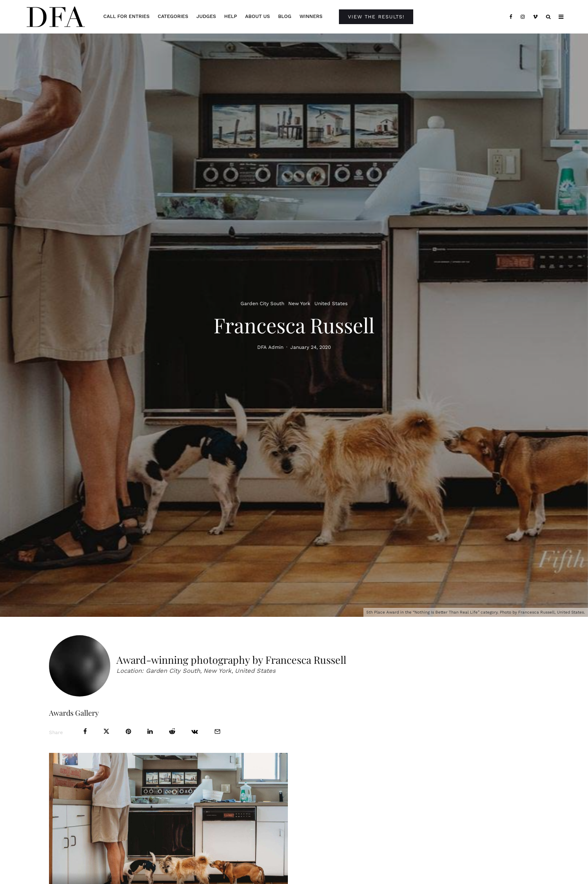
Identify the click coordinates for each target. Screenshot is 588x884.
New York (299, 304)
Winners (311, 16)
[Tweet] (106, 731)
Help (231, 16)
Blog (285, 16)
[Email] (217, 731)
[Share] (85, 731)
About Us (257, 16)
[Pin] (128, 731)
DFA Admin (270, 348)
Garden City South (262, 304)
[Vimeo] (535, 17)
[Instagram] (523, 17)
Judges (206, 16)
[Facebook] (511, 17)
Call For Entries (126, 16)
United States (331, 304)
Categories (173, 16)
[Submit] (172, 731)
